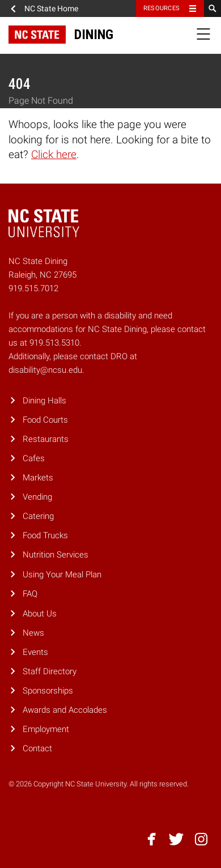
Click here (54, 154)
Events (35, 652)
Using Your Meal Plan (62, 575)
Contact (37, 748)
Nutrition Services (56, 555)
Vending (37, 497)
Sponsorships (48, 691)
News (33, 633)
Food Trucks (45, 535)
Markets (38, 478)
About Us (40, 614)
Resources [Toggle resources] (161, 8)
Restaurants (46, 439)
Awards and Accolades (65, 710)
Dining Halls (44, 401)
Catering (38, 516)
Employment (46, 729)
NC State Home (51, 8)
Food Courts (45, 420)
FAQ (30, 594)
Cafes (34, 458)
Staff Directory (50, 671)
